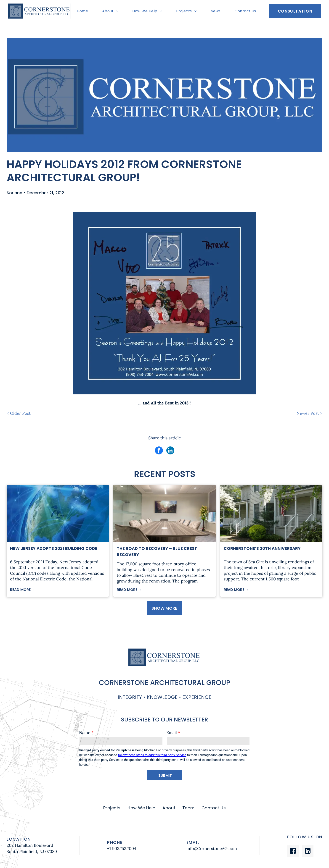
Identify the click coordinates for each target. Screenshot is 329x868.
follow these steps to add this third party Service (152, 755)
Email (172, 733)
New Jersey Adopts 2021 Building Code (54, 548)
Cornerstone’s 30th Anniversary (262, 548)
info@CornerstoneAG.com (212, 848)
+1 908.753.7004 (122, 848)
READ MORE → (23, 590)
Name (85, 733)
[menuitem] (84, 11)
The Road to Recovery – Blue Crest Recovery (157, 551)
